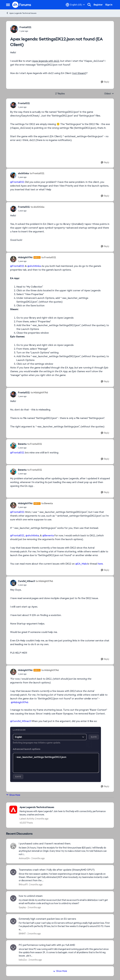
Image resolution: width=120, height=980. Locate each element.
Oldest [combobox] (109, 94)
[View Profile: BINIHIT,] (13, 921)
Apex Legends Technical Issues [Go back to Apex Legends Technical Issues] (21, 13)
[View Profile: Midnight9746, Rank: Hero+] (13, 259)
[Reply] (105, 82)
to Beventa (47, 503)
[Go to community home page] (22, 5)
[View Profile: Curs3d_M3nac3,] (13, 583)
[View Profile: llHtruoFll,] (13, 872)
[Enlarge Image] (60, 754)
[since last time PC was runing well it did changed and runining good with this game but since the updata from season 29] (64, 952)
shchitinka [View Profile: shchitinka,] (23, 173)
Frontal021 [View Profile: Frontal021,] (25, 27)
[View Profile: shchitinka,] (13, 175)
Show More (13, 795)
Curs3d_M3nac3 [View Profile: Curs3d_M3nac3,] (26, 581)
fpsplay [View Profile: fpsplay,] (22, 907)
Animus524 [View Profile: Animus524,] (24, 858)
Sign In (109, 5)
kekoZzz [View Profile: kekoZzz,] (23, 960)
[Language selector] (75, 5)
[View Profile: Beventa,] (13, 446)
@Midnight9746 (20, 702)
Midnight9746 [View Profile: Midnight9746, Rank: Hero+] (25, 257)
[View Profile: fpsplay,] (13, 898)
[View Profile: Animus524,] (13, 846)
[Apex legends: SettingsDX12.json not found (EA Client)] (24, 107)
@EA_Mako (81, 564)
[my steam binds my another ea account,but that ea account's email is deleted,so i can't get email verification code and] (64, 902)
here (100, 564)
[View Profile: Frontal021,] (14, 29)
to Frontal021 (37, 173)
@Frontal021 (17, 182)
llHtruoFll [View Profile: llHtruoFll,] (23, 885)
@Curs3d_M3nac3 (20, 721)
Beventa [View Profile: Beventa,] (22, 444)
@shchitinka (34, 266)
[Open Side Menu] (8, 5)
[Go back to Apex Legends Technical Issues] (65, 807)
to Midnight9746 (39, 393)
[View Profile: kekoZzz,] (13, 947)
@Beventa (48, 535)
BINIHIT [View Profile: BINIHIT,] (22, 934)
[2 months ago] (37, 858)
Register (98, 5)
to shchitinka (37, 207)
